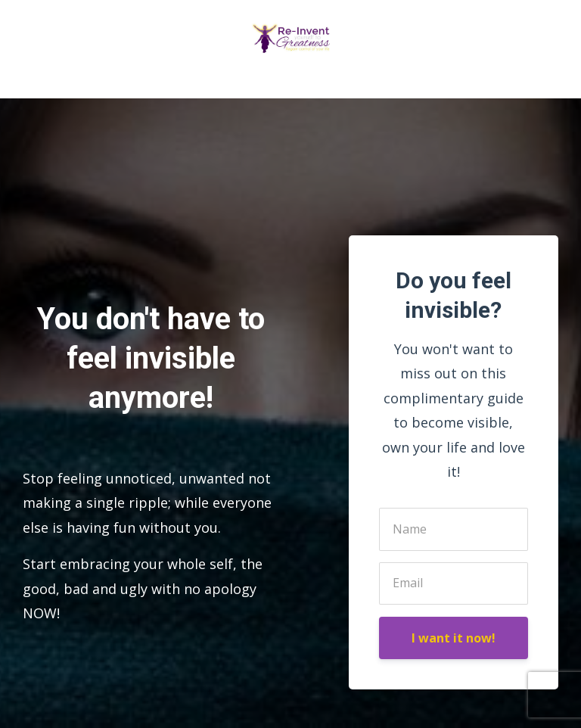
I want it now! (454, 638)
